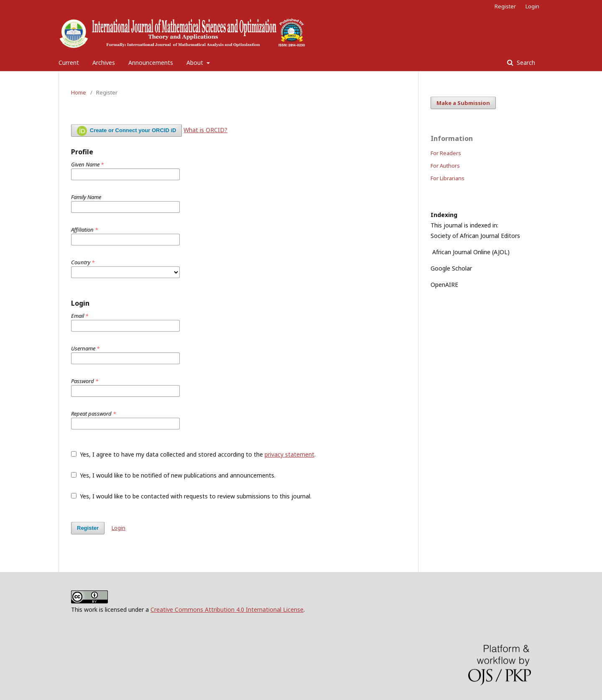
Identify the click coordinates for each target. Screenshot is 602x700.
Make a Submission (463, 103)
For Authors (445, 166)
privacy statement (290, 454)
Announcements (151, 63)
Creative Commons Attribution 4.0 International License (227, 609)
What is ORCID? (205, 130)
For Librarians (448, 178)
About (196, 63)
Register (505, 6)
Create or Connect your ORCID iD (126, 131)
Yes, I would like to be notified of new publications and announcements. (173, 475)
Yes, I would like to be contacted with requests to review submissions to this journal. (191, 496)
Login (532, 6)
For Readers (446, 153)
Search (525, 63)
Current (69, 63)
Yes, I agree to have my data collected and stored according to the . (193, 454)
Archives (104, 63)
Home (79, 92)
